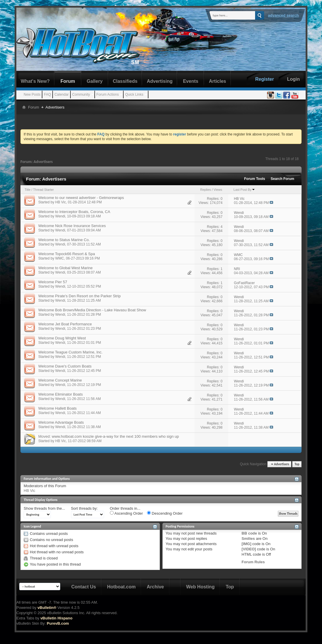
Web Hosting (200, 587)
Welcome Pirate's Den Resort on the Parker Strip (79, 296)
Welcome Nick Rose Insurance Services (72, 226)
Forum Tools (255, 179)
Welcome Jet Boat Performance (65, 324)
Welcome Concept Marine (60, 380)
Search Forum (282, 179)
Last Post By (244, 190)
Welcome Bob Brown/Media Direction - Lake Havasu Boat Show (92, 310)
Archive (155, 587)
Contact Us (84, 587)
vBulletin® (47, 608)
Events (191, 81)
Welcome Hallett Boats (57, 408)
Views (218, 190)
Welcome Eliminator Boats (60, 394)
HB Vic (60, 202)
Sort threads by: (84, 508)
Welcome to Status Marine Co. (64, 240)
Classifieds (125, 81)
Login (293, 79)
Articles (218, 81)
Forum (68, 81)
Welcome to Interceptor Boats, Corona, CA (74, 212)
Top (297, 464)
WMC (60, 258)
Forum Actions (108, 95)
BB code (249, 533)
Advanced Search (283, 15)
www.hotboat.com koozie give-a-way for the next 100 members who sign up (115, 436)
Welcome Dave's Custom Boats (65, 366)
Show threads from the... (44, 508)
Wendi (60, 216)
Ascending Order (126, 513)
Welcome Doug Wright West (62, 338)
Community (81, 95)
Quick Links (134, 95)
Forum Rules (253, 562)
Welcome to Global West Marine (65, 268)
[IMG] (246, 544)
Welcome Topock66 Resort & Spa (67, 254)
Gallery (95, 81)
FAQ (47, 95)
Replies (206, 190)
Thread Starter (43, 190)
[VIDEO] (249, 549)
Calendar (62, 95)
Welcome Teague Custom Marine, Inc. (70, 352)
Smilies (248, 539)
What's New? (35, 81)
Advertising (160, 81)
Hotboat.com (121, 587)
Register (264, 79)
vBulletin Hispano (56, 618)
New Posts (32, 95)
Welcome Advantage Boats (61, 422)
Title (27, 190)
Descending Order (165, 513)
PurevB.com (58, 623)
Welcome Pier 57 (53, 282)
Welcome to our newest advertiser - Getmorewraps (81, 198)
